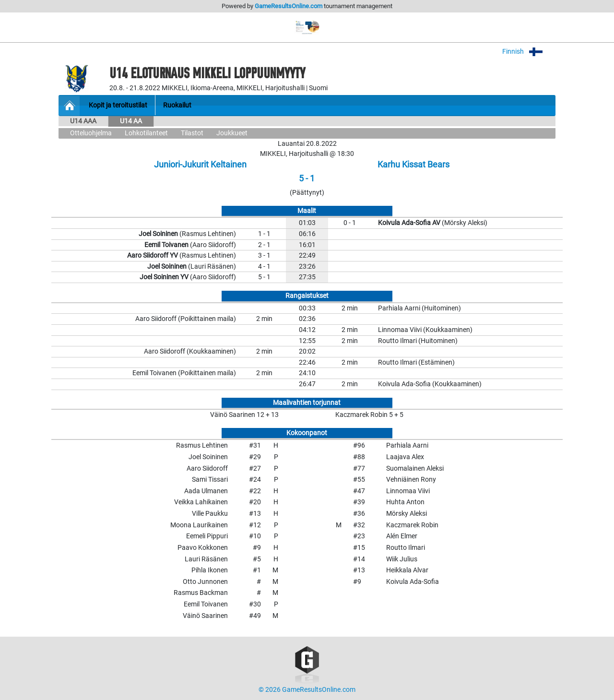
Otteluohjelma (91, 133)
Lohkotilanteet (146, 133)
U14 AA (131, 121)
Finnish (529, 52)
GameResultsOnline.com (289, 6)
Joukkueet (232, 133)
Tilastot (192, 133)
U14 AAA (83, 121)
